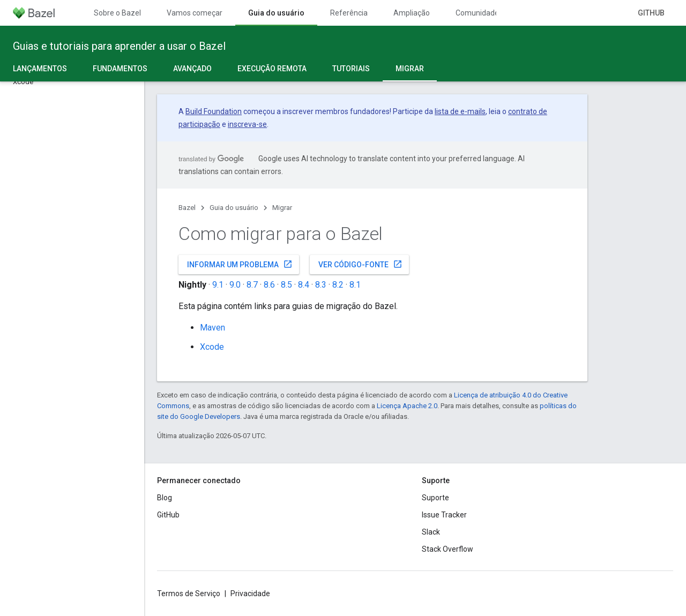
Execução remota (272, 69)
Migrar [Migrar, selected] (410, 69)
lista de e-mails (460, 111)
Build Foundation (214, 111)
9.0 (235, 285)
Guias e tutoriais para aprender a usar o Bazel (119, 46)
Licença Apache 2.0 (407, 406)
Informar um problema (240, 264)
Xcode (212, 347)
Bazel (187, 208)
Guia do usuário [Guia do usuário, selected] (276, 13)
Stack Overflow (448, 549)
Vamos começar (195, 13)
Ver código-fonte (360, 264)
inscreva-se (247, 124)
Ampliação (412, 13)
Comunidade (477, 13)
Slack (431, 532)
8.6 (269, 285)
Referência (349, 13)
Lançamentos (40, 69)
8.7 (252, 285)
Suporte (435, 498)
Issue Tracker (444, 515)
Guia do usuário (234, 208)
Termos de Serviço (189, 594)
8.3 (321, 285)
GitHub (651, 13)
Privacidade (250, 594)
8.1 (355, 285)
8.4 (304, 285)
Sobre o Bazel (117, 13)
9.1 (218, 285)
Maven (212, 328)
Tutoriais (351, 69)
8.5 (286, 285)
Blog (165, 498)
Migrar (282, 208)
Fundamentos (120, 69)
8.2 (338, 285)
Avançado (192, 69)
